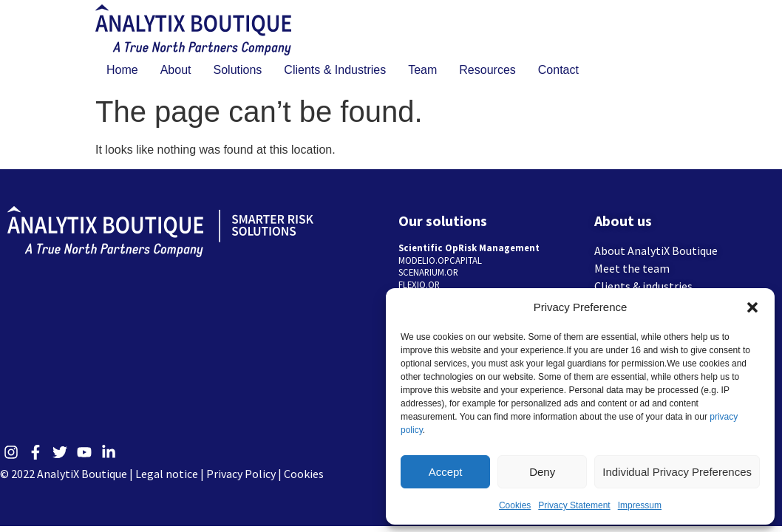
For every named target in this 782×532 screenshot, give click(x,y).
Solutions (238, 70)
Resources (487, 70)
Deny (542, 472)
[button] (752, 307)
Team (422, 70)
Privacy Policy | (245, 474)
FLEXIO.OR (419, 284)
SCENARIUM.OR (428, 272)
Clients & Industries (335, 70)
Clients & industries (643, 286)
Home (122, 70)
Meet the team (632, 268)
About (176, 70)
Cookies (515, 505)
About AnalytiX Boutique (656, 250)
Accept (446, 472)
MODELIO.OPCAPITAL (440, 260)
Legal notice (167, 474)
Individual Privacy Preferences (677, 472)
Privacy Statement (574, 505)
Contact (558, 70)
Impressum (640, 505)
